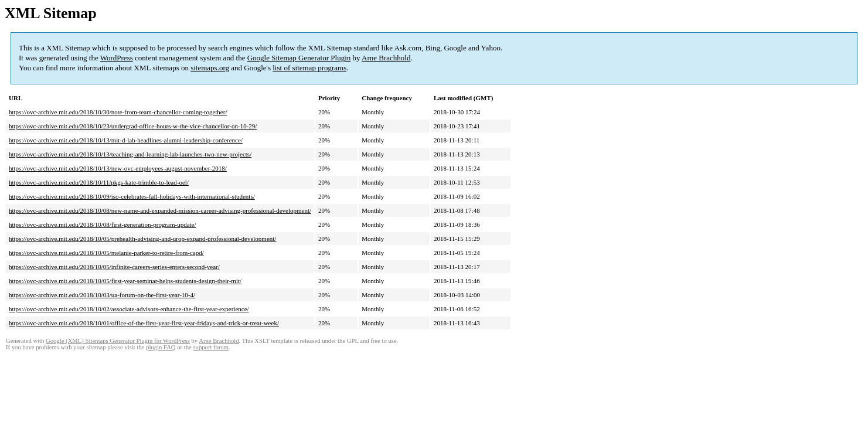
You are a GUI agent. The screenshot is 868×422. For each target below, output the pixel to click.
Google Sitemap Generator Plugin (299, 58)
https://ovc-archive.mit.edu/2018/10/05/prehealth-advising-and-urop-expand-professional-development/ (142, 239)
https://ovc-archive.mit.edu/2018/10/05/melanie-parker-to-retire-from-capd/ (106, 253)
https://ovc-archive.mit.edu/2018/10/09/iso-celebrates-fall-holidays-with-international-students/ (132, 196)
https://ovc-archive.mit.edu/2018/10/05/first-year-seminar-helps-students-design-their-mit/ (125, 281)
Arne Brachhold (386, 58)
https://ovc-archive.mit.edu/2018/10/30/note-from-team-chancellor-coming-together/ (118, 112)
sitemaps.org (210, 68)
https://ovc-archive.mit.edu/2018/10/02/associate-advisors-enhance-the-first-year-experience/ (129, 309)
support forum (211, 347)
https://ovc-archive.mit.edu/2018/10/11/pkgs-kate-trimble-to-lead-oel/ (99, 182)
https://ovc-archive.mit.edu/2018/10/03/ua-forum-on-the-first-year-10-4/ (102, 295)
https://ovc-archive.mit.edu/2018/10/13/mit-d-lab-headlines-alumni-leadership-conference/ (126, 140)
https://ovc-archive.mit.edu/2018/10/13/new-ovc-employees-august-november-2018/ (118, 168)
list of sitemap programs (309, 68)
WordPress (117, 58)
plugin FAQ (161, 347)
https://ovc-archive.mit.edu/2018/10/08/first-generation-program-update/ (103, 224)
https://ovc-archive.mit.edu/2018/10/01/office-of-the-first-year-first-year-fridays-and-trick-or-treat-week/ (144, 323)
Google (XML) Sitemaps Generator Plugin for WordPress (118, 341)
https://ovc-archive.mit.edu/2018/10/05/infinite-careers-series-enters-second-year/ (114, 267)
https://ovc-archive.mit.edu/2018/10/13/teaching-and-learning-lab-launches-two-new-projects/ (130, 154)
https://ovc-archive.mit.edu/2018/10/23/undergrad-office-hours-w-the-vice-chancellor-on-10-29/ (133, 126)
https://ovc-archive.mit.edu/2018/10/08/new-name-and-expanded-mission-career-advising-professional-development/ (160, 210)
